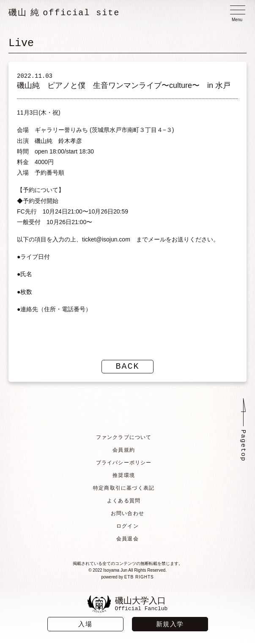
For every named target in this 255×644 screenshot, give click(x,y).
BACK (128, 366)
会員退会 (127, 539)
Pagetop (243, 446)
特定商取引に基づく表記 (124, 488)
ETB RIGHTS (139, 577)
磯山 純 (64, 13)
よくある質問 (124, 501)
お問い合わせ (127, 513)
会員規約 (124, 450)
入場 (85, 624)
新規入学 (170, 624)
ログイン (127, 526)
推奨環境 (124, 475)
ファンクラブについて (123, 437)
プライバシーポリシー (123, 463)
